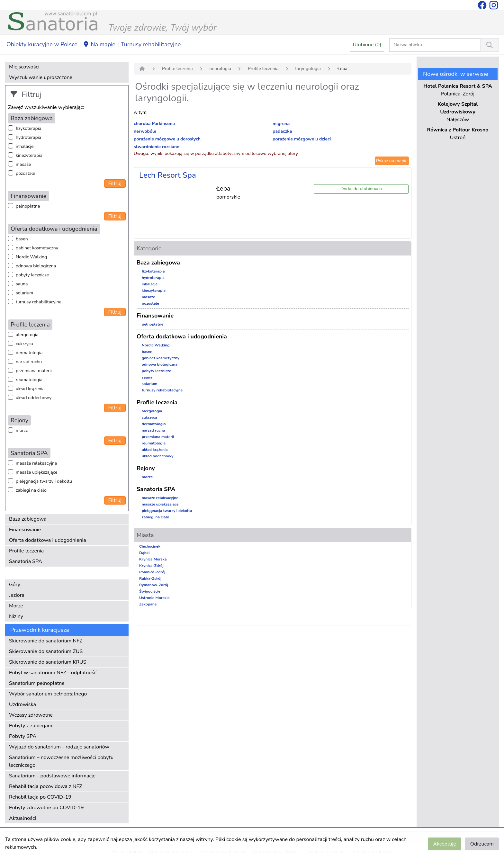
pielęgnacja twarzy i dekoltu (44, 481)
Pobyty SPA (23, 736)
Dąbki (144, 553)
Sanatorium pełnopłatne (37, 683)
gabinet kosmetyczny (37, 248)
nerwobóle (145, 131)
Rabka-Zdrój (150, 578)
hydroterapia (28, 137)
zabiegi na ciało (31, 490)
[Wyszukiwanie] (490, 45)
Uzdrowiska (22, 704)
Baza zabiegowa (28, 519)
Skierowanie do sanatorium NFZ (46, 641)
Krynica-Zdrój (151, 566)
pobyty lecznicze (32, 275)
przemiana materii (34, 371)
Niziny (16, 616)
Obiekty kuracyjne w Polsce (42, 44)
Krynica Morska (153, 559)
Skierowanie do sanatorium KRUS (48, 662)
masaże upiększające (37, 472)
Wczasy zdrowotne (31, 715)
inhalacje (25, 146)
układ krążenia (30, 389)
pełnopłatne (28, 206)
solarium (24, 293)
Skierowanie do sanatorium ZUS (46, 651)
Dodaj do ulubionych (361, 189)
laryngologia (308, 69)
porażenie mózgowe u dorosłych (167, 139)
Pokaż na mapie (392, 161)
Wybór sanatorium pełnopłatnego (48, 694)
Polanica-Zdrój (152, 572)
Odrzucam (482, 844)
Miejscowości (24, 67)
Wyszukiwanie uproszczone (41, 77)
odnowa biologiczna (36, 266)
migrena (281, 124)
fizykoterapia (28, 128)
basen (22, 239)
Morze (16, 606)
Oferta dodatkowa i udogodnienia (48, 540)
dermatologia (29, 353)
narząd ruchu (29, 362)
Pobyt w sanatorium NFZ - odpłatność (53, 673)
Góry (15, 585)
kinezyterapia (29, 155)
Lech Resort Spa (168, 175)
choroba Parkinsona (154, 124)
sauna (22, 284)
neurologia (220, 69)
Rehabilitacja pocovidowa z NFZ (46, 786)
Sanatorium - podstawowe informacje (52, 776)
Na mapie (99, 45)
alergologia (27, 335)
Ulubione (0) (367, 45)
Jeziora (17, 595)
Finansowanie (25, 530)
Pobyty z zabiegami (31, 726)
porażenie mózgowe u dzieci (302, 139)
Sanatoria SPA (26, 561)
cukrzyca (24, 344)
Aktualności (22, 818)
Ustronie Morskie (154, 598)
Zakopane (148, 604)
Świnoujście (150, 591)
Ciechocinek (150, 546)
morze (22, 430)
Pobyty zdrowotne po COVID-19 (46, 808)
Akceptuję (444, 844)
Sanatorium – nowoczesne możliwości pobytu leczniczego (61, 761)
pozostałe (26, 173)
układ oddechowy (34, 398)
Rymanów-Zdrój (154, 585)
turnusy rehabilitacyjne (39, 302)
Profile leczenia (26, 551)
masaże (23, 164)
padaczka (282, 131)
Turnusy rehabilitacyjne (151, 44)
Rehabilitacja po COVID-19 (40, 797)
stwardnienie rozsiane (157, 147)
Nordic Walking (31, 257)
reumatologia (29, 380)
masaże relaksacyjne (36, 463)
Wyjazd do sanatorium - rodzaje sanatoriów (59, 747)
